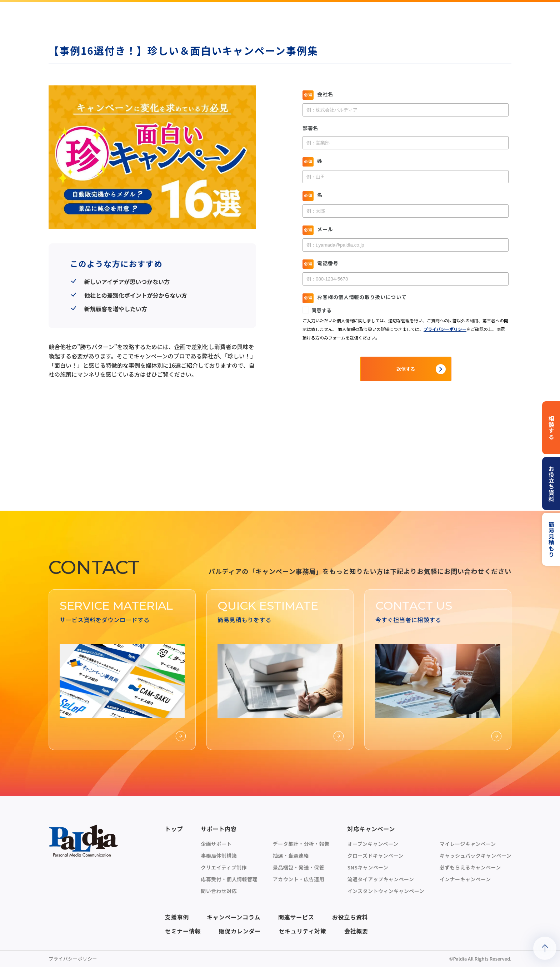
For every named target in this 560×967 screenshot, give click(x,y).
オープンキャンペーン (373, 844)
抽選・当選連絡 (291, 856)
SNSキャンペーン (368, 867)
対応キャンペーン (371, 829)
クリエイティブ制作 (224, 867)
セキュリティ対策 (302, 931)
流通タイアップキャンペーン (381, 879)
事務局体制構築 (219, 856)
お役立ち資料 (350, 917)
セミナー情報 (183, 931)
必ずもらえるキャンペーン (470, 867)
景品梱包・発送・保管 (299, 867)
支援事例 (177, 917)
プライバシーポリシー (73, 959)
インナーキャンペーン (465, 879)
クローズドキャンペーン (375, 856)
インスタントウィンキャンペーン (386, 891)
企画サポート (216, 844)
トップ (174, 829)
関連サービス (296, 917)
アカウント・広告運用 (299, 879)
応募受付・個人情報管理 (229, 879)
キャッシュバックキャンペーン (476, 856)
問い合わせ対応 (219, 891)
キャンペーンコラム (234, 917)
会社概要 (356, 931)
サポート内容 (219, 829)
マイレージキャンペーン (468, 844)
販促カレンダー (240, 931)
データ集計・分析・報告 (301, 844)
